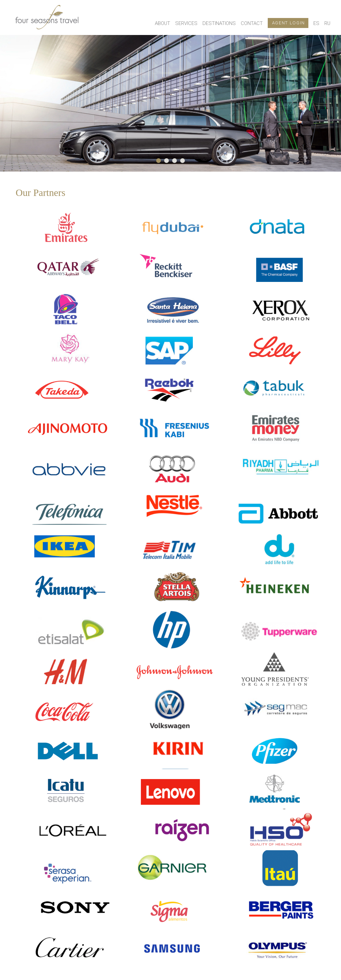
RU (327, 23)
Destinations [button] (219, 23)
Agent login (289, 23)
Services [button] (186, 23)
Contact (252, 23)
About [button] (163, 23)
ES (316, 23)
